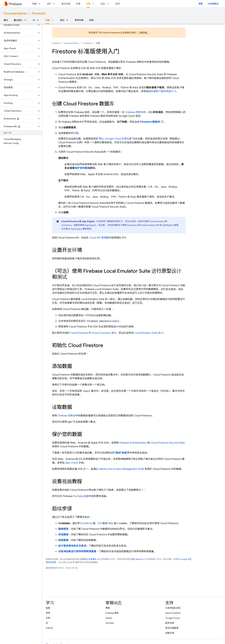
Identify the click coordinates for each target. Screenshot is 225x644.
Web (111, 523)
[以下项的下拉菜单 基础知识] (26, 20)
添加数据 (63, 535)
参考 (48, 613)
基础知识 (18, 20)
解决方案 (66, 4)
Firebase (56, 43)
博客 (201, 4)
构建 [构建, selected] (47, 20)
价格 (78, 4)
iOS (100, 523)
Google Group (172, 618)
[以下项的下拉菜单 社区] (109, 4)
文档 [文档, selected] (88, 4)
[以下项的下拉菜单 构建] (40, 4)
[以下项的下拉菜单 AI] (39, 20)
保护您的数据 (82, 168)
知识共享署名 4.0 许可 (95, 559)
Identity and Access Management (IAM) (121, 469)
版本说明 (170, 623)
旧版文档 (170, 633)
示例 (91, 20)
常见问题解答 (172, 628)
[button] (19, 25)
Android (88, 523)
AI (34, 20)
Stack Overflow (173, 613)
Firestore (39, 14)
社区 (103, 4)
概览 (6, 20)
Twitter (109, 618)
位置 (76, 133)
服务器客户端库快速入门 (162, 91)
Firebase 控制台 (67, 416)
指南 (48, 608)
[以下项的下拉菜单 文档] (94, 4)
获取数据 (63, 540)
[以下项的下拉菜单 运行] (55, 4)
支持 (117, 4)
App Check (72, 463)
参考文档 (79, 20)
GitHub (49, 628)
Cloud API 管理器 (99, 238)
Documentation (15, 14)
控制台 (134, 112)
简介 (149, 333)
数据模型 (63, 529)
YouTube (110, 623)
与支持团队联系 (173, 608)
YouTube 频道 (81, 496)
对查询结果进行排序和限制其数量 (77, 551)
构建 (34, 4)
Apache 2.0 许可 (143, 559)
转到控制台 (213, 4)
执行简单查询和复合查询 (72, 546)
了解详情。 (144, 33)
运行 (49, 4)
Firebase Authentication (133, 443)
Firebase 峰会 (112, 613)
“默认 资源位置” (115, 139)
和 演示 (93, 333)
